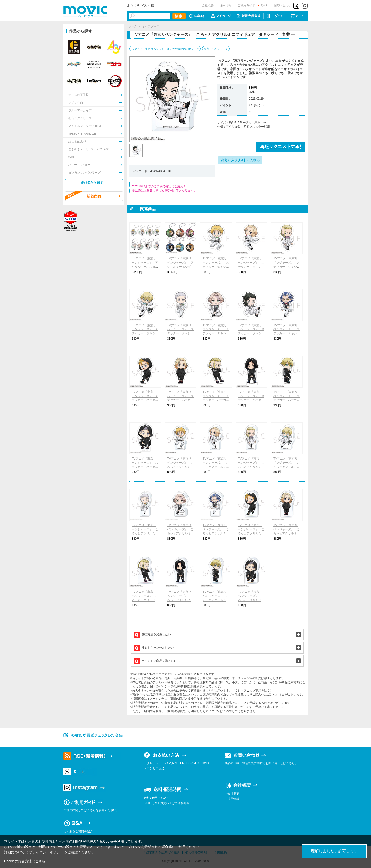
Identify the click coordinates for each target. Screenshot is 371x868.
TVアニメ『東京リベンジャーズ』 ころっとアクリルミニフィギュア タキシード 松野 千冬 (287, 467)
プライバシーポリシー (46, 852)
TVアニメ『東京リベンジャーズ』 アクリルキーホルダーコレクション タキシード (145, 267)
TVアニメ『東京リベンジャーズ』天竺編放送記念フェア (165, 49)
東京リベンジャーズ (216, 49)
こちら (40, 861)
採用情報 (226, 5)
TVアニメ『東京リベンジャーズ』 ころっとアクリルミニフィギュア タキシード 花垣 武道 (180, 467)
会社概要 (208, 5)
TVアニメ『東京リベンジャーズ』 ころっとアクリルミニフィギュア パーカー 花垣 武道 (251, 533)
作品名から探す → (94, 182)
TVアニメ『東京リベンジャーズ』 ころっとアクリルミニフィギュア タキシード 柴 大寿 (216, 533)
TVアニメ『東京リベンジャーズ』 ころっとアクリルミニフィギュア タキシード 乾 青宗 (180, 533)
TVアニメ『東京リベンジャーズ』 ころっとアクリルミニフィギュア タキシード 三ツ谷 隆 (145, 533)
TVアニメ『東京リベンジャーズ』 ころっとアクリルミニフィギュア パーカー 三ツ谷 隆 (251, 600)
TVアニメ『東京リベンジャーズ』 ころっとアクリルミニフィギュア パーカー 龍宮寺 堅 (145, 600)
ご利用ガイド (246, 5)
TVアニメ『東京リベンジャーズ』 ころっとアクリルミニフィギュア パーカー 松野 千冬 (216, 600)
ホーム (133, 26)
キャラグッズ (151, 26)
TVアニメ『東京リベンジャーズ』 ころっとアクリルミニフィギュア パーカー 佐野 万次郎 (287, 533)
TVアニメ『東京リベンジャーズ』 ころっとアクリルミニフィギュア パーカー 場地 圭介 (180, 600)
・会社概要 (232, 794)
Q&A (264, 5)
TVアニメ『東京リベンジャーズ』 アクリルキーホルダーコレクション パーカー (180, 267)
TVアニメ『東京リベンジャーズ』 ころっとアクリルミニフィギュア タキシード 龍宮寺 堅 (251, 467)
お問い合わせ (282, 5)
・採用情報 (232, 799)
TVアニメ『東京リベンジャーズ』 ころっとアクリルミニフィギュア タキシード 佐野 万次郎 (216, 467)
